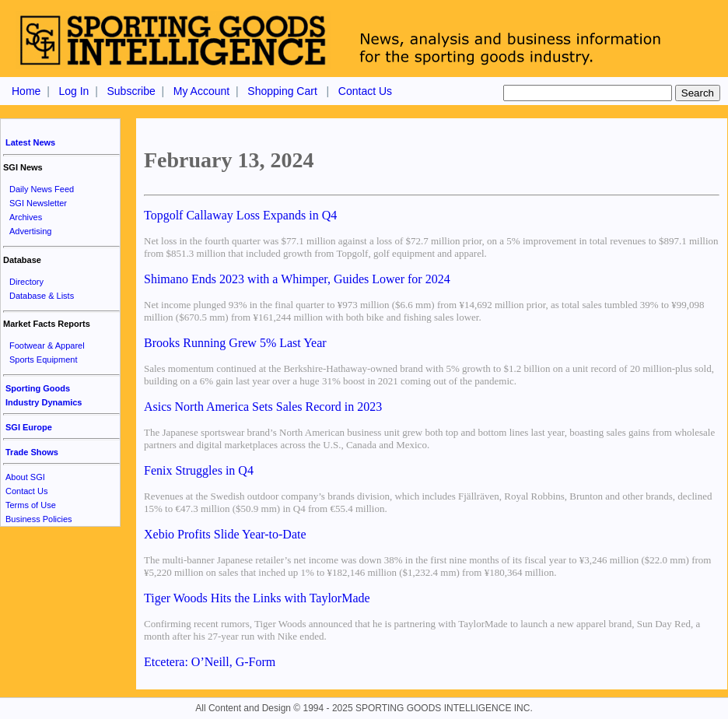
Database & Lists (42, 296)
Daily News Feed (42, 189)
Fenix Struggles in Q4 (199, 470)
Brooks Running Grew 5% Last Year (235, 343)
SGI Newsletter (38, 203)
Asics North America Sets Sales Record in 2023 (263, 407)
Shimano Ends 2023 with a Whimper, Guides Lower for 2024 (297, 279)
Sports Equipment (43, 359)
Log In (73, 91)
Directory (26, 282)
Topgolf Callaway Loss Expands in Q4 (240, 215)
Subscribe (131, 91)
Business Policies (39, 519)
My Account (201, 91)
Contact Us (365, 91)
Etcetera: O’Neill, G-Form (210, 662)
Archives (26, 217)
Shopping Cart (282, 91)
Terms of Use (31, 505)
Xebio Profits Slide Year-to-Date (225, 534)
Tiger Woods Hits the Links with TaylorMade (257, 598)
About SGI (25, 477)
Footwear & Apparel (47, 345)
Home (26, 91)
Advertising (30, 231)
